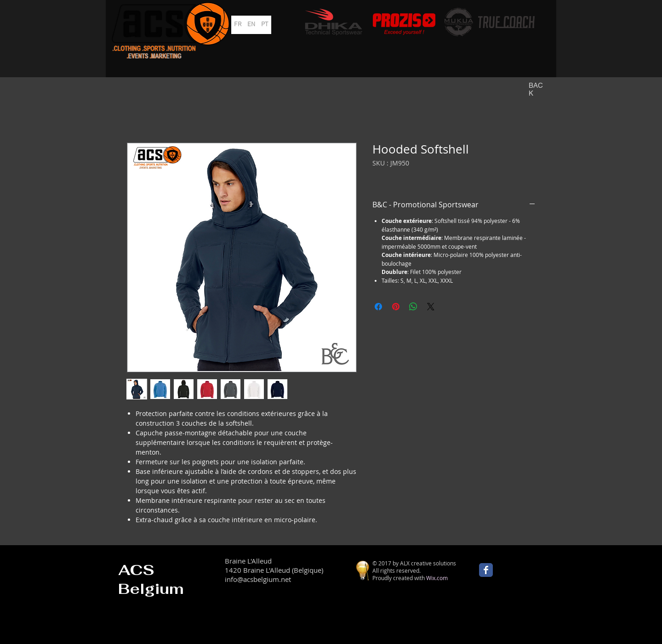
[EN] (251, 25)
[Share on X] (431, 307)
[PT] (265, 25)
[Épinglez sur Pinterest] (396, 307)
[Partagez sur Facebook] (378, 307)
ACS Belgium (151, 579)
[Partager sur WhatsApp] (413, 307)
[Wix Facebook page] (486, 570)
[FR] (238, 25)
